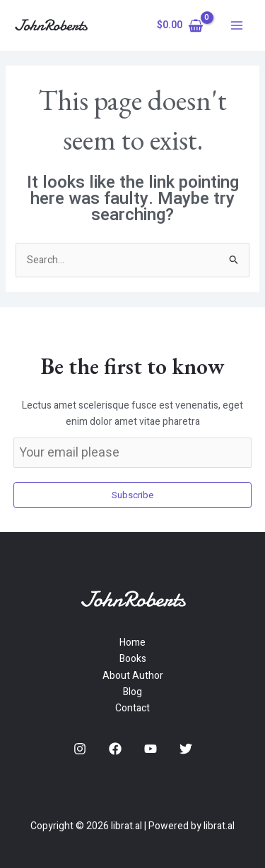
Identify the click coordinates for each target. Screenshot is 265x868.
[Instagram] (80, 749)
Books (133, 659)
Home (132, 643)
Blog (132, 692)
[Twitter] (186, 749)
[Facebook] (115, 749)
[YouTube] (151, 749)
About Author (133, 676)
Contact (132, 708)
